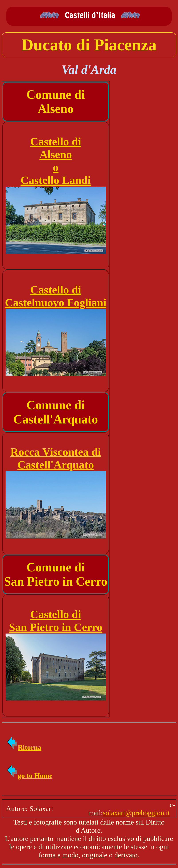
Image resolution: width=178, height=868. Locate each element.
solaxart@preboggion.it (136, 813)
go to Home (29, 775)
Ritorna (24, 747)
